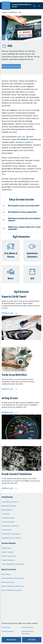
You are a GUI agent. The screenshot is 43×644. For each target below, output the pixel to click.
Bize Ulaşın (6, 574)
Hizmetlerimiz (13, 12)
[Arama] (34, 6)
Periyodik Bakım (8, 518)
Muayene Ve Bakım (9, 506)
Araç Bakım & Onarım (10, 502)
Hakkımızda (6, 548)
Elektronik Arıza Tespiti (11, 534)
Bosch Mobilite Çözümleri (12, 590)
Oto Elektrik (6, 530)
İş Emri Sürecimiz (9, 556)
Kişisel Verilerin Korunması (28, 632)
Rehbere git (7, 313)
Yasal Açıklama (28, 627)
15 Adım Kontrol (8, 522)
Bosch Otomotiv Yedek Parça (13, 586)
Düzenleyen (6, 627)
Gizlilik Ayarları (8, 631)
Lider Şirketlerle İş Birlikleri (13, 564)
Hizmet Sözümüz (8, 560)
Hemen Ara (11, 640)
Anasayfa (4, 12)
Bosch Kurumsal (8, 582)
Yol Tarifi (32, 640)
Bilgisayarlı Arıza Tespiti (11, 538)
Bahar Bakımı (7, 510)
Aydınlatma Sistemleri (10, 526)
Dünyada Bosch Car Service (13, 578)
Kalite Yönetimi (8, 552)
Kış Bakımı (6, 514)
